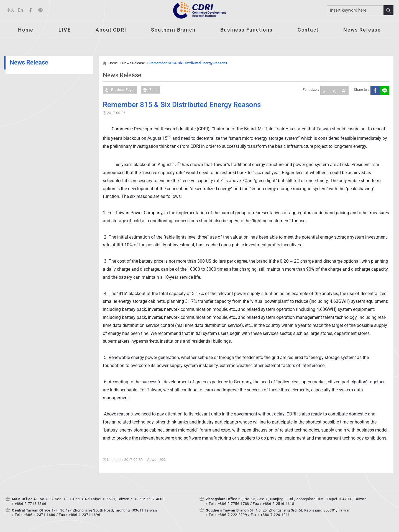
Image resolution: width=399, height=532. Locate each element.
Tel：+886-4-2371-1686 (35, 515)
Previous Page (118, 90)
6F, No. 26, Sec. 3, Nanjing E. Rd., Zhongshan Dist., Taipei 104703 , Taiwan (302, 499)
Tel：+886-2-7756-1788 (229, 504)
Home (26, 30)
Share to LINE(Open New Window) (384, 90)
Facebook (30, 10)
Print (149, 90)
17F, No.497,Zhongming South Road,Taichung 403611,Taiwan (104, 510)
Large (343, 90)
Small (324, 90)
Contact (308, 30)
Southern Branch (173, 30)
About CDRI (111, 30)
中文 (10, 10)
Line (40, 10)
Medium (334, 90)
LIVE (65, 30)
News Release (362, 30)
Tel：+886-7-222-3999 (228, 515)
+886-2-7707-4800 (149, 499)
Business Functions (246, 30)
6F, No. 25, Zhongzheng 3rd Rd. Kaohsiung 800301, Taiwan (300, 510)
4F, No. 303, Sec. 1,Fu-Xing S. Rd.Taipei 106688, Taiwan (81, 499)
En (21, 10)
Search (388, 10)
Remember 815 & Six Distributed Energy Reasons (188, 63)
